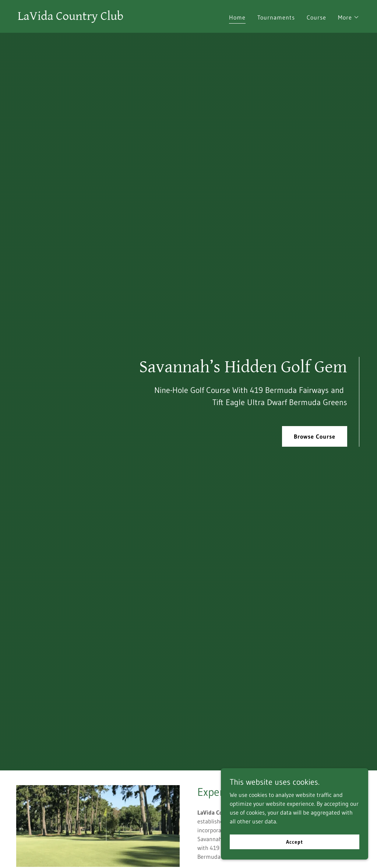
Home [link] (237, 17)
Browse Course (315, 436)
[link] (71, 18)
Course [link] (316, 17)
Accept (294, 841)
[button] (349, 17)
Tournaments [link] (276, 17)
